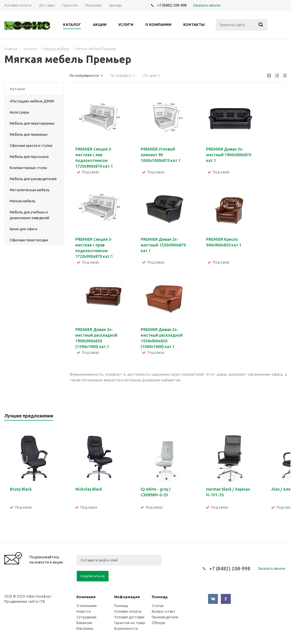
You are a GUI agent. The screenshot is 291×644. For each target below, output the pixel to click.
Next (283, 418)
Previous (273, 418)
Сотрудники (86, 617)
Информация (127, 597)
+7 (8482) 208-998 (172, 5)
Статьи (158, 606)
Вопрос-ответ (164, 611)
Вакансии (84, 623)
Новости (84, 611)
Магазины (85, 628)
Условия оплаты (128, 611)
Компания (86, 597)
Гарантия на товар (130, 623)
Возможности (126, 628)
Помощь (160, 597)
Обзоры (159, 623)
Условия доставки (129, 617)
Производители (165, 617)
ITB (42, 601)
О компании (87, 606)
